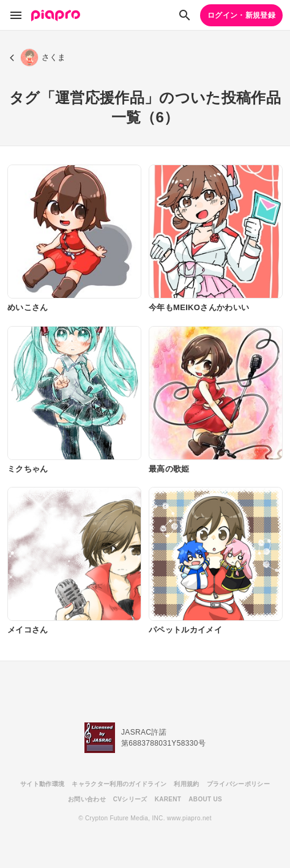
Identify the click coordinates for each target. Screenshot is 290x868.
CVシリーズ (130, 799)
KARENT (168, 799)
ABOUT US (205, 799)
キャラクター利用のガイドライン (119, 784)
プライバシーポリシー (238, 784)
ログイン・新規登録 (241, 15)
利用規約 (186, 784)
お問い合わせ (87, 799)
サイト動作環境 (42, 784)
